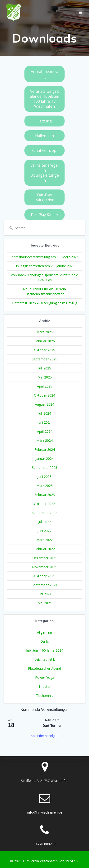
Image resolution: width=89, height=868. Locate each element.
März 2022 (44, 540)
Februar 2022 (45, 549)
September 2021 (44, 585)
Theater (44, 686)
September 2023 (44, 468)
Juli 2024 (45, 413)
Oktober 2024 (44, 395)
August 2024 (44, 404)
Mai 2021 (45, 603)
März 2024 (44, 440)
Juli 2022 (45, 522)
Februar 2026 (45, 341)
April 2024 (45, 431)
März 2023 (44, 486)
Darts (45, 641)
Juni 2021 (44, 594)
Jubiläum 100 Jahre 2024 (45, 650)
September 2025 (44, 359)
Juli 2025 (45, 368)
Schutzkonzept (45, 150)
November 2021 (44, 567)
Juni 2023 (44, 477)
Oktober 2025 (44, 350)
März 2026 (44, 332)
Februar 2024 (45, 449)
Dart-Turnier (52, 726)
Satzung (45, 121)
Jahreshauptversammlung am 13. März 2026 (45, 257)
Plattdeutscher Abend (44, 668)
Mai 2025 (45, 377)
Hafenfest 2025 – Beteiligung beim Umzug (45, 303)
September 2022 (44, 513)
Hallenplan (44, 136)
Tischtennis (44, 696)
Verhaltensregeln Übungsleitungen (45, 173)
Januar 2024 (44, 458)
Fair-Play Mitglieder (44, 197)
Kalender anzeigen (44, 736)
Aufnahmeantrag (44, 74)
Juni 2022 (44, 531)
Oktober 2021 (44, 576)
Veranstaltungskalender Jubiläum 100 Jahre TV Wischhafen (44, 99)
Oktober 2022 (44, 504)
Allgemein (44, 632)
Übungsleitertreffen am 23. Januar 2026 (44, 266)
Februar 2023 (45, 495)
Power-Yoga (45, 677)
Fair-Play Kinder (45, 215)
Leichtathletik (45, 659)
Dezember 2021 (45, 558)
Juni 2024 (44, 422)
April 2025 (45, 386)
